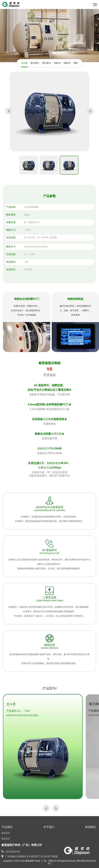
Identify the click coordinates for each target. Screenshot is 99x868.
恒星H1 (57, 63)
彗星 (76, 63)
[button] (48, 57)
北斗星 (24, 63)
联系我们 (91, 827)
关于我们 (49, 827)
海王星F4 (47, 63)
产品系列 (7, 827)
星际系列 (6, 833)
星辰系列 (6, 839)
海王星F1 (35, 63)
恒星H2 (67, 63)
